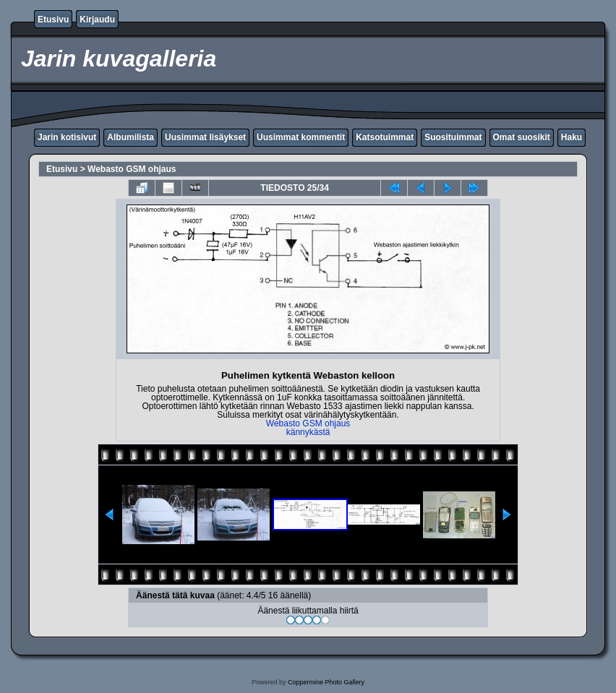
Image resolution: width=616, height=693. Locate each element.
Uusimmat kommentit (301, 137)
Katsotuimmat (385, 137)
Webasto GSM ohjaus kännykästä (308, 428)
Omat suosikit (522, 137)
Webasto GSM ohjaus (132, 169)
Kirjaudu (97, 20)
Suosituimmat (453, 137)
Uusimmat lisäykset (205, 137)
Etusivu (53, 20)
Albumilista (131, 137)
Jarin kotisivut (67, 137)
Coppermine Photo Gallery (326, 682)
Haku (572, 137)
